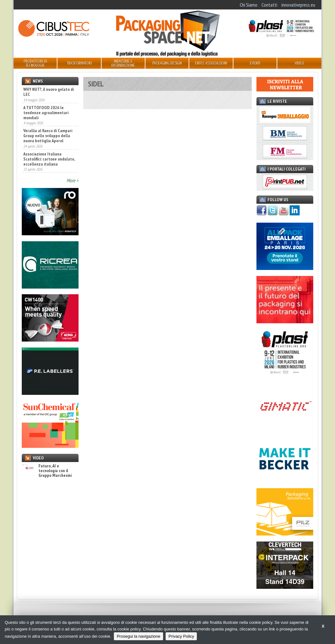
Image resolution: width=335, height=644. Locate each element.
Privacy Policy (181, 636)
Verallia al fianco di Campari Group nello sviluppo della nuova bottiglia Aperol (48, 136)
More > (73, 180)
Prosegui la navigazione (138, 636)
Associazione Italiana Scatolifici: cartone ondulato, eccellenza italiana (49, 159)
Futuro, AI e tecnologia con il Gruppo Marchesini (47, 471)
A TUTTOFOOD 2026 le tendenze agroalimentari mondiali (46, 113)
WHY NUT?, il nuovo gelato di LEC (49, 92)
